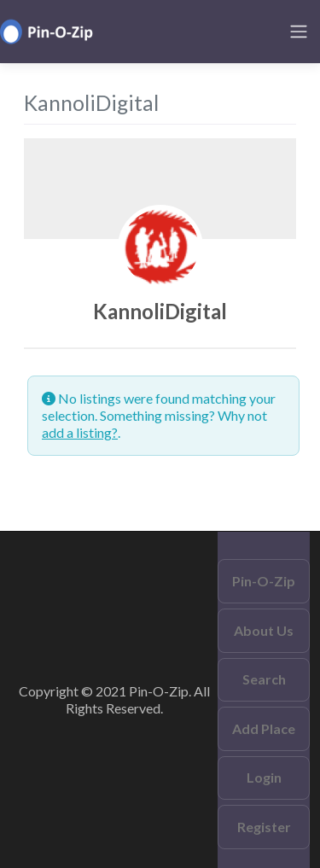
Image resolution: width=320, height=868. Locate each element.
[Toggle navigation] (299, 32)
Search (264, 679)
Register (264, 827)
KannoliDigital (160, 311)
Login (264, 777)
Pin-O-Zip (264, 581)
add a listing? (80, 432)
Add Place (264, 728)
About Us (264, 630)
